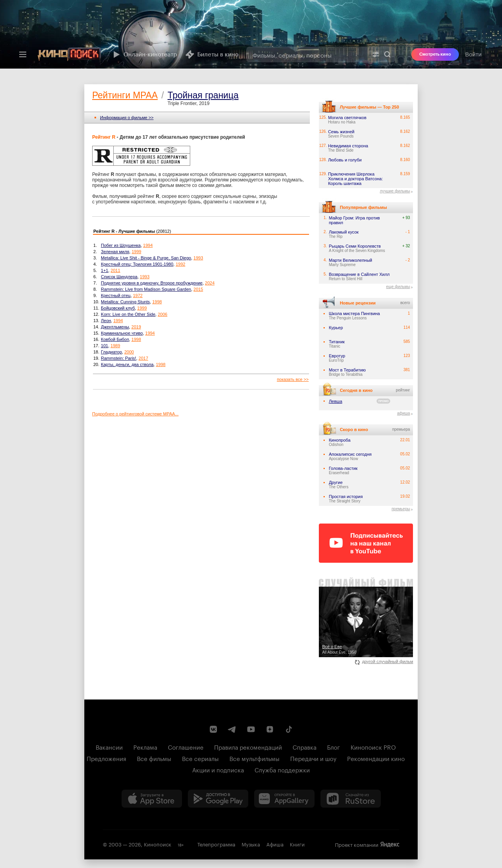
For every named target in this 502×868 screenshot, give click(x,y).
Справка (305, 747)
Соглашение (186, 747)
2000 (129, 352)
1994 (148, 245)
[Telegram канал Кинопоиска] (232, 729)
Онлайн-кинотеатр (144, 54)
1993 (198, 258)
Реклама (145, 747)
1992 (180, 264)
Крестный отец (116, 295)
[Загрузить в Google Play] (218, 799)
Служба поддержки (282, 769)
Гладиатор (111, 352)
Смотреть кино (435, 54)
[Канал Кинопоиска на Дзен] (270, 729)
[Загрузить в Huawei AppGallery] (284, 799)
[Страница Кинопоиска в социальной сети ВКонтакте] (213, 729)
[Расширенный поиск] (376, 54)
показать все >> (293, 379)
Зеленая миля (115, 252)
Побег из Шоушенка (121, 245)
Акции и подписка (218, 769)
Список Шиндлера (119, 277)
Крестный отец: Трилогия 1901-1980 (137, 264)
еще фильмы (398, 287)
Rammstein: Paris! (118, 358)
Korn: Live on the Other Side (128, 314)
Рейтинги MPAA (125, 95)
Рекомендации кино (376, 758)
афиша (403, 413)
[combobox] (307, 54)
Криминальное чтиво (122, 333)
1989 (115, 346)
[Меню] (23, 54)
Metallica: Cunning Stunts (125, 302)
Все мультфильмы (255, 758)
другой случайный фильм (384, 661)
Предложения (106, 758)
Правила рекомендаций (248, 747)
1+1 (105, 270)
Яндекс (390, 844)
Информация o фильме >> (127, 118)
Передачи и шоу (313, 758)
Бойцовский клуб (118, 308)
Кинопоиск (158, 844)
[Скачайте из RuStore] (351, 799)
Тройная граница (203, 95)
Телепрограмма (216, 844)
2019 (136, 327)
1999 (136, 252)
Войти (473, 54)
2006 (162, 314)
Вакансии (109, 747)
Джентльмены (115, 327)
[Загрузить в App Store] (152, 799)
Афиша (275, 844)
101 (104, 346)
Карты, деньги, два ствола (127, 364)
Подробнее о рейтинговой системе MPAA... (135, 414)
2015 (198, 289)
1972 (138, 295)
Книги (297, 844)
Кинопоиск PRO (373, 747)
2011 (115, 270)
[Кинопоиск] (69, 54)
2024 (210, 283)
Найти (387, 54)
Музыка (251, 844)
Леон (106, 321)
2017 (143, 358)
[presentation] (251, 34)
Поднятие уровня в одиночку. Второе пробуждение (152, 283)
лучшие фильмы (395, 191)
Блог (334, 747)
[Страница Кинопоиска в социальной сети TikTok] (289, 729)
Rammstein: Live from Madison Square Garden (146, 289)
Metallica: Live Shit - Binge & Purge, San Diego (146, 258)
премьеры (401, 509)
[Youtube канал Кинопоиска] (251, 729)
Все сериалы (200, 758)
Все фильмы (154, 758)
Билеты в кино (212, 54)
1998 (157, 302)
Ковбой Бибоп (115, 339)
